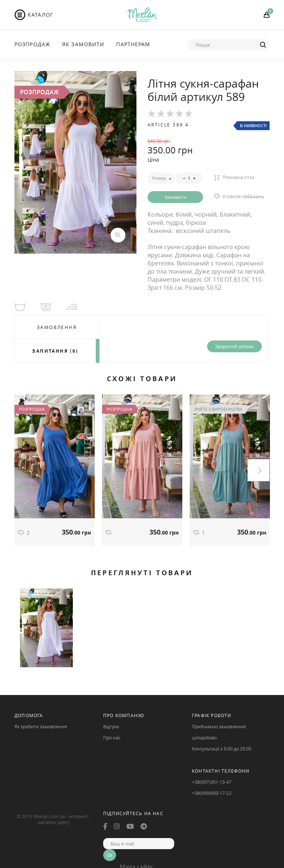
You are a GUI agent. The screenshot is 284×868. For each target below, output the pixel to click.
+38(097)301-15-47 (212, 782)
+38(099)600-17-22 (212, 793)
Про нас (112, 738)
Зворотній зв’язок (234, 346)
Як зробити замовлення (41, 726)
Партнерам (133, 44)
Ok (110, 855)
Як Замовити (83, 44)
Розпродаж (32, 44)
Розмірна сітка (234, 177)
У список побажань (243, 196)
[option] (75, 162)
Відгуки (111, 726)
